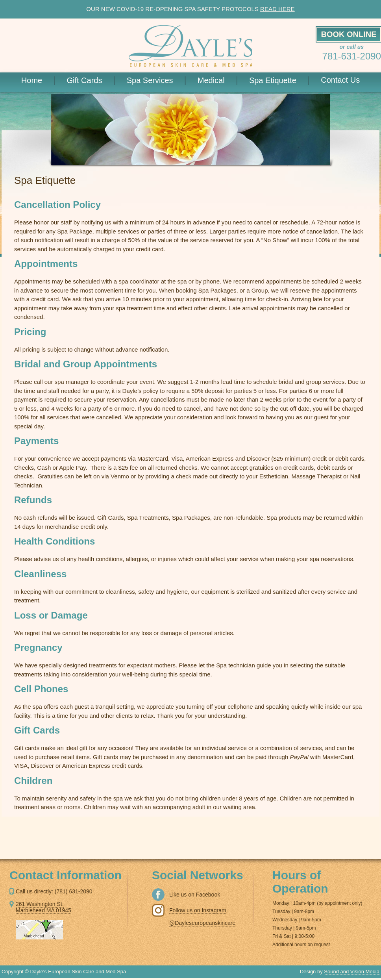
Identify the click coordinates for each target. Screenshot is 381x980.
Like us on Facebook (195, 895)
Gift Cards (96, 80)
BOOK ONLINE (349, 34)
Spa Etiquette (285, 80)
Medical (223, 80)
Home (44, 80)
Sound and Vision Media (352, 972)
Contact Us (340, 80)
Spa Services (162, 80)
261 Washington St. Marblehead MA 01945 (43, 907)
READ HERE (277, 9)
